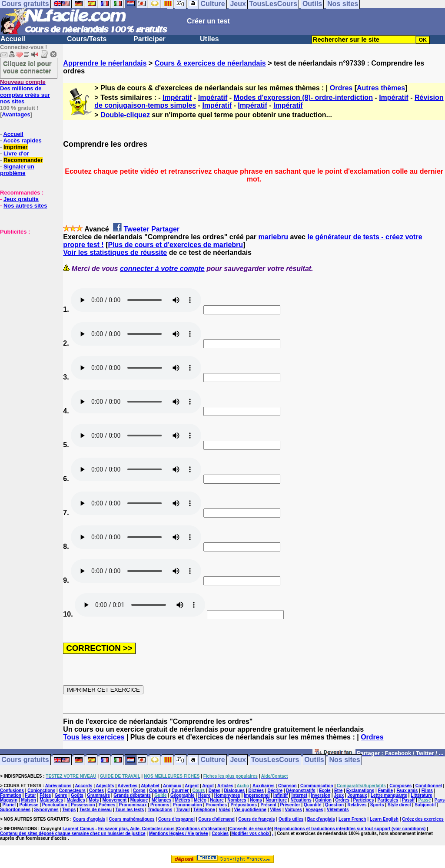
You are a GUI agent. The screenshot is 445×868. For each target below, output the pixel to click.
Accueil (13, 39)
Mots (94, 800)
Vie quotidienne (250, 810)
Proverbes (216, 805)
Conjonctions (41, 790)
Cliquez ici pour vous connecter (27, 67)
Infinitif (281, 795)
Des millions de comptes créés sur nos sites (25, 92)
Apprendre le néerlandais (105, 63)
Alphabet (150, 786)
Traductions (160, 810)
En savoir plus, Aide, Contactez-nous (136, 829)
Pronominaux (133, 805)
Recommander (23, 160)
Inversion (321, 795)
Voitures (294, 810)
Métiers (183, 800)
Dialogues (234, 790)
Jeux (238, 760)
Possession (83, 805)
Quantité (313, 805)
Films (427, 790)
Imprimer (16, 147)
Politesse (29, 805)
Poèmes (107, 805)
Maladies (76, 800)
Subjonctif (425, 805)
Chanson (287, 786)
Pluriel (9, 805)
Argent (192, 786)
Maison (28, 800)
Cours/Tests (87, 39)
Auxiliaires (264, 786)
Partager (165, 229)
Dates (214, 790)
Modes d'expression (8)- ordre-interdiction (303, 97)
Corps (139, 790)
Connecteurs (72, 790)
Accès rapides (22, 140)
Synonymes (46, 810)
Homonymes (227, 795)
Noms (256, 800)
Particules (388, 800)
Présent (268, 805)
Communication (317, 786)
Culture (213, 760)
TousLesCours (275, 760)
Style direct (399, 805)
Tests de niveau (96, 810)
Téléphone (204, 810)
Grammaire (98, 795)
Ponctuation (55, 805)
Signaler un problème (17, 170)
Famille (385, 790)
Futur (30, 795)
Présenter (290, 805)
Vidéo (224, 810)
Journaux (357, 795)
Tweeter (136, 229)
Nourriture (276, 800)
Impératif (177, 97)
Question (334, 805)
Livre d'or (16, 153)
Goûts (77, 795)
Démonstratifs (301, 790)
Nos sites (345, 760)
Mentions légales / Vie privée (179, 833)
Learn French (352, 819)
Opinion (323, 800)
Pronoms (160, 805)
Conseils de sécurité (251, 829)
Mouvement (115, 800)
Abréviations (58, 786)
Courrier (180, 790)
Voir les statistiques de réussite (115, 252)
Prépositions (244, 805)
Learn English (384, 819)
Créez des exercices (423, 819)
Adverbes (128, 786)
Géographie (183, 795)
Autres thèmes (381, 88)
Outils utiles (291, 819)
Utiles (209, 39)
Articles (225, 786)
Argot (208, 786)
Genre (61, 795)
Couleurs (158, 790)
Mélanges (162, 800)
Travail (183, 810)
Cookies (220, 833)
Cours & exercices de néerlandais (210, 63)
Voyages (314, 810)
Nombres (237, 800)
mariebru (273, 237)
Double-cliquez (125, 115)
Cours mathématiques (132, 819)
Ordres (341, 88)
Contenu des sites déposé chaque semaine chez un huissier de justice (73, 833)
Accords (83, 786)
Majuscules (51, 800)
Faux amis (407, 790)
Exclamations (360, 790)
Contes (96, 790)
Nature (217, 800)
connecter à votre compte (162, 269)
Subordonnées (15, 810)
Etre (338, 790)
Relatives (357, 805)
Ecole (325, 790)
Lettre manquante (389, 795)
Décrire (275, 790)
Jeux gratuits (21, 199)
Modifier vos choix (250, 833)
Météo (200, 800)
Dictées (256, 790)
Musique (139, 800)
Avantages (16, 114)
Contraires (118, 790)
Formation (11, 795)
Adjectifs (105, 786)
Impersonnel (257, 795)
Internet (300, 795)
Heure (204, 795)
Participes (363, 800)
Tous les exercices (94, 737)
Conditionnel (429, 786)
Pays (440, 800)
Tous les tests (130, 810)
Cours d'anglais (89, 819)
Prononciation (188, 805)
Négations (301, 800)
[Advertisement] (26, 278)
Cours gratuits (25, 760)
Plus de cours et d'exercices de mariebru (175, 245)
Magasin (9, 800)
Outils (314, 760)
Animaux (172, 786)
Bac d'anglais (321, 819)
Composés (400, 786)
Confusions (12, 790)
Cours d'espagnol (176, 819)
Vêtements (338, 810)
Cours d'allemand (216, 819)
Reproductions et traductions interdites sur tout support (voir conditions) (350, 829)
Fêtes (45, 795)
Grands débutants (132, 795)
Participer (149, 39)
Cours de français (256, 819)
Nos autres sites (25, 206)
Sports (377, 805)
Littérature (421, 795)
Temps (69, 810)
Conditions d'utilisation (201, 829)
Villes (276, 810)
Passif (408, 800)
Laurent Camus (78, 829)
